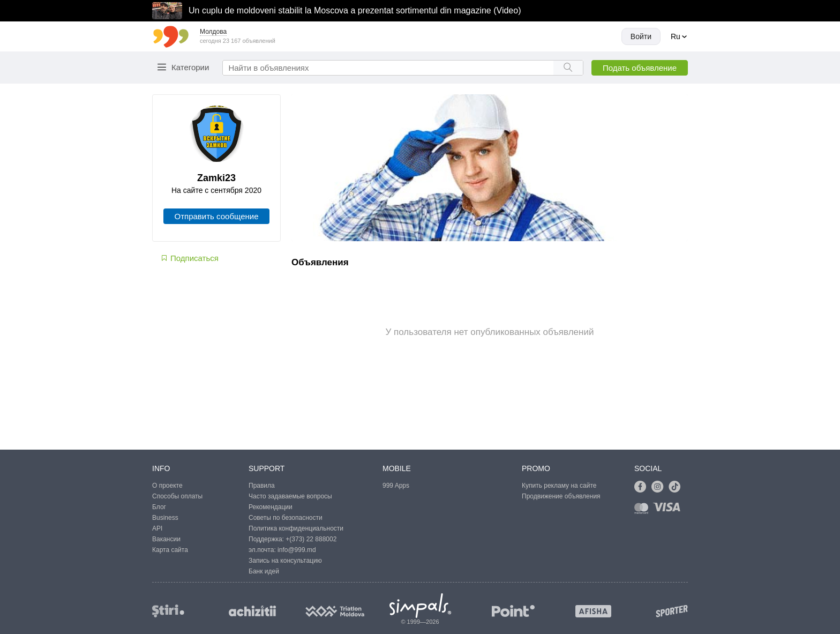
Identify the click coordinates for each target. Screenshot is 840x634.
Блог (159, 507)
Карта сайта (170, 550)
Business (165, 518)
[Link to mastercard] (643, 510)
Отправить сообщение (216, 216)
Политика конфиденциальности (296, 528)
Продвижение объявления (561, 496)
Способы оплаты (177, 496)
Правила (262, 486)
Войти (641, 36)
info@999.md (297, 550)
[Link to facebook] (643, 487)
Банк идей (264, 571)
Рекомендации (271, 507)
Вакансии (166, 539)
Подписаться (189, 258)
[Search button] (568, 68)
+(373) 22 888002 (311, 539)
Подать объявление (640, 68)
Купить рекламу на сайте (559, 486)
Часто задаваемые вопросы (290, 496)
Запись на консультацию (285, 561)
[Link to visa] (669, 510)
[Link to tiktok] (677, 487)
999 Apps (396, 486)
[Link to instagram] (660, 487)
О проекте (167, 486)
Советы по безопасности (286, 518)
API (157, 528)
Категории (190, 67)
